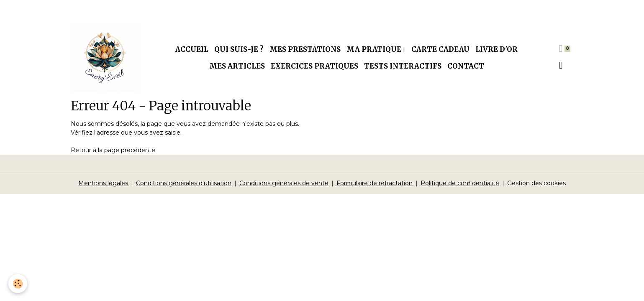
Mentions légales (103, 183)
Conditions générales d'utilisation (184, 183)
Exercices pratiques (314, 66)
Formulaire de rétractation (375, 183)
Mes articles (237, 66)
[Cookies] (18, 284)
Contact (466, 66)
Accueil (192, 49)
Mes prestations (305, 49)
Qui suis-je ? (239, 49)
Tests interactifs (403, 66)
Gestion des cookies (536, 183)
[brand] (105, 58)
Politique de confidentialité (460, 183)
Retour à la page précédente (113, 150)
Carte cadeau (440, 49)
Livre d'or (496, 49)
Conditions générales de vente (284, 183)
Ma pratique (375, 49)
